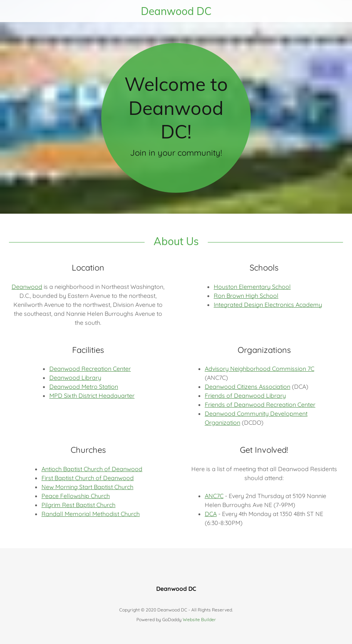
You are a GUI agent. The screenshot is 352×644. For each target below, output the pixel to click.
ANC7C (214, 496)
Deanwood (27, 287)
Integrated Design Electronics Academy (268, 305)
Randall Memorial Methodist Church (91, 514)
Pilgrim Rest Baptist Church (78, 505)
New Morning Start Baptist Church (87, 487)
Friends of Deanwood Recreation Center (260, 405)
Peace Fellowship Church (76, 496)
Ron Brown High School (246, 296)
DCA (211, 514)
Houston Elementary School (252, 287)
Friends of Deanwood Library (245, 396)
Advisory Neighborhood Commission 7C (260, 369)
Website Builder (199, 619)
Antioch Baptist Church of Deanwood (92, 469)
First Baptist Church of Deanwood (88, 478)
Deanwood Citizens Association (248, 387)
